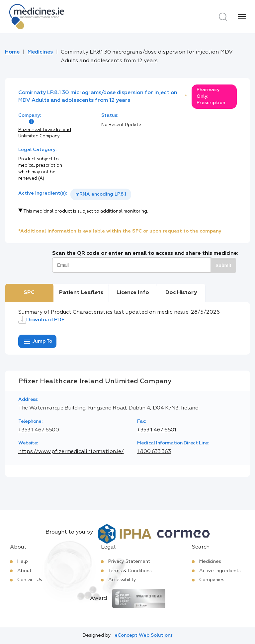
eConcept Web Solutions (144, 635)
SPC (29, 293)
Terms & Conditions (130, 571)
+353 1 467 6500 (39, 430)
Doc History (181, 293)
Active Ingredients (220, 571)
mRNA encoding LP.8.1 (101, 194)
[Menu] (242, 17)
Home (12, 52)
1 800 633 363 (154, 452)
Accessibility (122, 580)
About (24, 571)
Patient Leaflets (81, 293)
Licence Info (133, 293)
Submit (223, 265)
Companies (212, 580)
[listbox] (101, 194)
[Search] (223, 17)
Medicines (40, 52)
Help (23, 562)
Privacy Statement (129, 562)
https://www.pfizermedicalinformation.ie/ (71, 452)
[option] (101, 194)
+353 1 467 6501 (157, 430)
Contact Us (30, 580)
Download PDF (42, 320)
